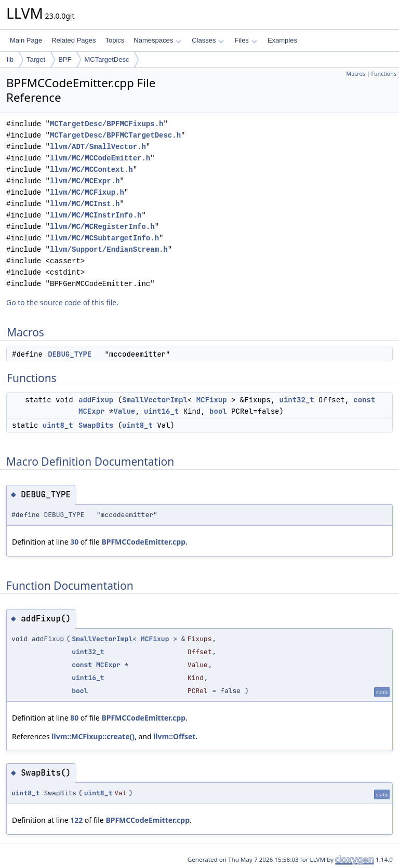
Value (124, 411)
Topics (115, 40)
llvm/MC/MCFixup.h (87, 192)
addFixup (96, 400)
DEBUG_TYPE (70, 354)
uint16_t (161, 411)
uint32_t (296, 400)
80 (74, 718)
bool (218, 411)
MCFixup (212, 400)
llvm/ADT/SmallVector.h (98, 147)
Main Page (26, 40)
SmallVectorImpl (155, 400)
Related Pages (74, 40)
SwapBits (96, 425)
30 (74, 542)
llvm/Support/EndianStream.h (109, 249)
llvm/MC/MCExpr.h (85, 181)
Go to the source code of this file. (62, 302)
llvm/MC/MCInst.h (85, 204)
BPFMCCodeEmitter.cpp (143, 542)
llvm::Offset (174, 736)
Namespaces (157, 40)
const (364, 400)
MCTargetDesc (107, 59)
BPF (65, 59)
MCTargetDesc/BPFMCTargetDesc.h (115, 135)
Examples (282, 40)
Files (245, 40)
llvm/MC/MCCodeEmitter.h (100, 158)
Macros (356, 74)
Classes (208, 40)
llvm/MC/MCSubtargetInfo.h (104, 238)
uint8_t (58, 425)
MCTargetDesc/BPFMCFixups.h (107, 124)
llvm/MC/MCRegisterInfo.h (102, 227)
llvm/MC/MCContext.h (91, 169)
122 (76, 820)
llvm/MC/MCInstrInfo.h (96, 215)
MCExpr (91, 411)
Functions (384, 74)
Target (36, 59)
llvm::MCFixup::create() (93, 736)
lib (10, 59)
